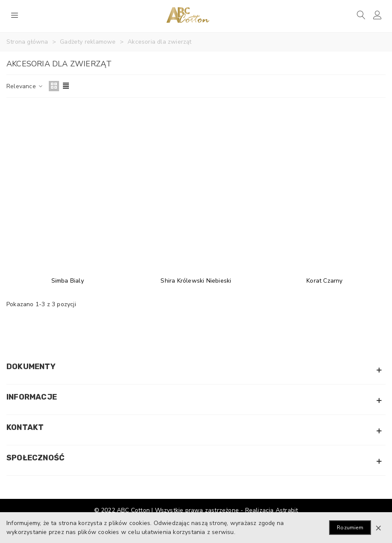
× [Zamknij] (378, 528)
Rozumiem (350, 528)
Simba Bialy (68, 281)
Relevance (25, 86)
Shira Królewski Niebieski (196, 281)
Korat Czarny (324, 281)
